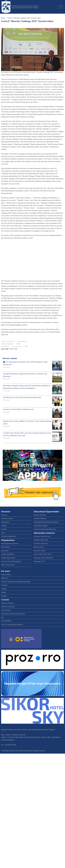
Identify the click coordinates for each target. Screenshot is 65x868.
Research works (39, 547)
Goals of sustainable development (12, 625)
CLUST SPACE (6, 621)
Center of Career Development (11, 561)
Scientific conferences (41, 544)
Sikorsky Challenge (7, 344)
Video (26, 346)
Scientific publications (41, 540)
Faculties (4, 529)
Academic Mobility (40, 518)
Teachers (4, 596)
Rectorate (4, 515)
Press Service (5, 346)
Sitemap (8, 735)
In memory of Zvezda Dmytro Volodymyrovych (18, 409)
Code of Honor (6, 610)
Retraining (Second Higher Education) (46, 522)
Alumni (4, 592)
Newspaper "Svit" (39, 561)
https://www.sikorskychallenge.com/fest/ (14, 325)
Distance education (40, 515)
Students (4, 589)
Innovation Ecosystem (8, 341)
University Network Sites (42, 536)
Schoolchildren (6, 574)
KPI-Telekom (5, 547)
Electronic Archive (40, 551)
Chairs (3, 533)
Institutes (4, 526)
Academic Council (7, 518)
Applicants (5, 578)
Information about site (19, 735)
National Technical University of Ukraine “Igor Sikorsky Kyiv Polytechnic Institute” (25, 7)
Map (3, 735)
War (2, 617)
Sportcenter (5, 551)
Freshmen (4, 585)
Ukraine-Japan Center (8, 558)
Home (3, 18)
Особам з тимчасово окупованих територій (16, 582)
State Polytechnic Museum (10, 544)
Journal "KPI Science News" (43, 554)
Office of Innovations (8, 565)
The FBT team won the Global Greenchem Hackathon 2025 (22, 397)
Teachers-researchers (8, 607)
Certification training (40, 526)
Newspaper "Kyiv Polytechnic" (44, 558)
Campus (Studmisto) (8, 554)
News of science (17, 346)
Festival (18, 344)
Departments (5, 522)
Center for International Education (45, 529)
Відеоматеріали (22, 341)
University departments (9, 536)
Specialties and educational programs (13, 614)
